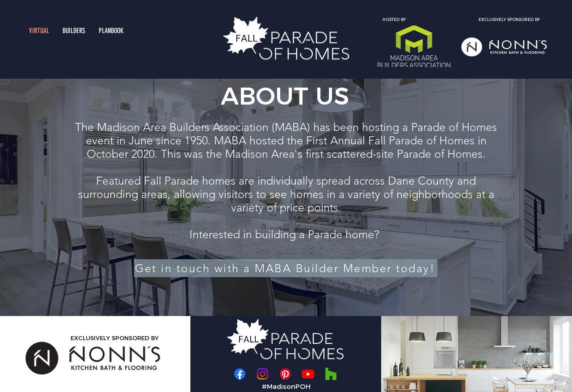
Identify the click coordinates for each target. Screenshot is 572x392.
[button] (74, 31)
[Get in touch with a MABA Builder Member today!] (286, 268)
